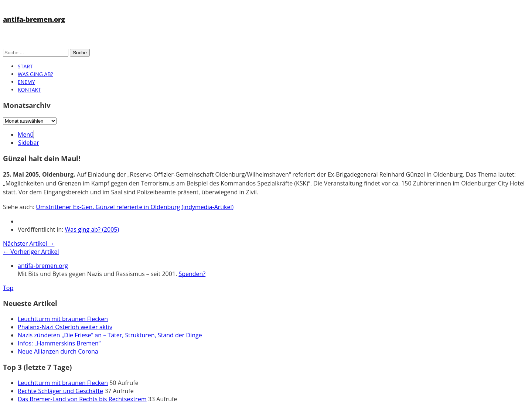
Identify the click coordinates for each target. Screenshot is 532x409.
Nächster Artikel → (29, 243)
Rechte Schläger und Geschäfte (60, 391)
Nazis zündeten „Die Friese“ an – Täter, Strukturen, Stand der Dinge (110, 335)
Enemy (26, 82)
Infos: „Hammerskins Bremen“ (59, 343)
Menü (26, 134)
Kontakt (29, 90)
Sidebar (29, 143)
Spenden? (192, 274)
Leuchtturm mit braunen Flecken (63, 319)
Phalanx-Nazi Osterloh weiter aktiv (65, 327)
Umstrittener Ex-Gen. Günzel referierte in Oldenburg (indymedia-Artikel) (135, 207)
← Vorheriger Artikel (31, 252)
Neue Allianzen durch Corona (58, 351)
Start (25, 66)
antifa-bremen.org (34, 19)
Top (8, 288)
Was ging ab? (35, 74)
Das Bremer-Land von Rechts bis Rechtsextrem (82, 399)
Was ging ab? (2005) (92, 229)
